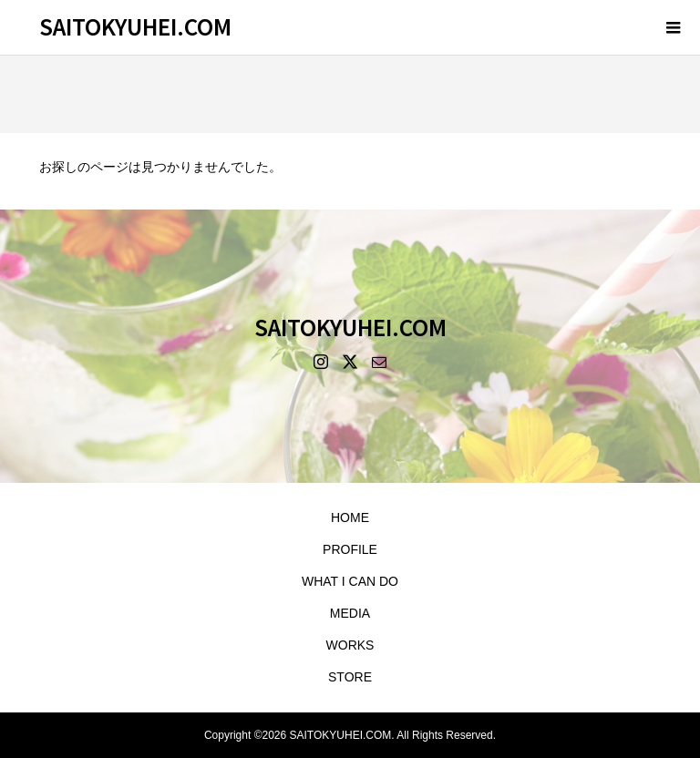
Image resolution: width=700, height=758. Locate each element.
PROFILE (350, 549)
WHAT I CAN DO (350, 581)
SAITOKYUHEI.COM (135, 26)
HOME (350, 517)
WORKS (350, 645)
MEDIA (350, 613)
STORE (350, 677)
